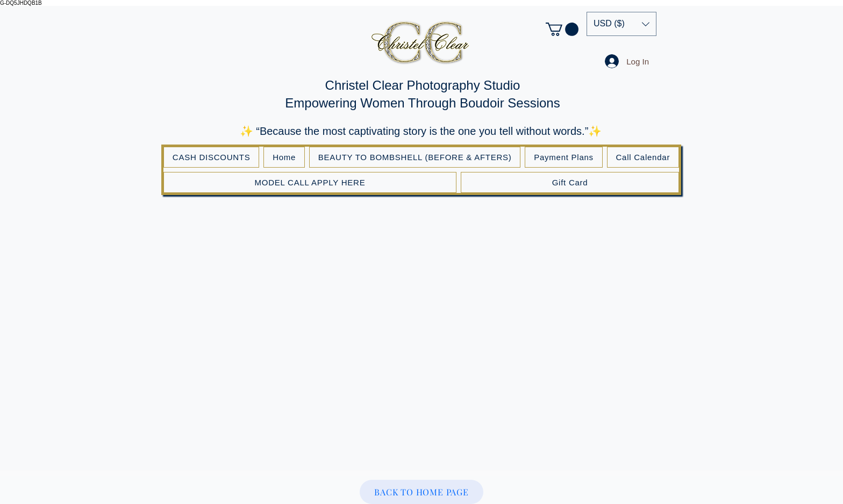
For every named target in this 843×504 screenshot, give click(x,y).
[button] (562, 29)
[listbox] (621, 24)
